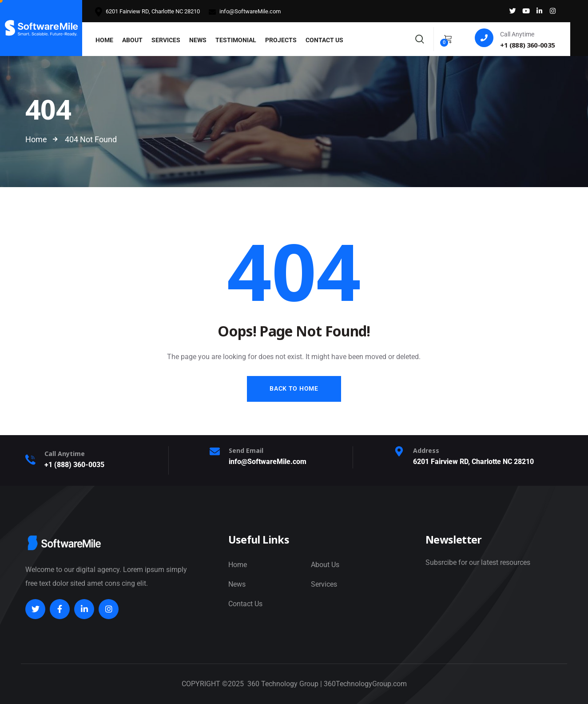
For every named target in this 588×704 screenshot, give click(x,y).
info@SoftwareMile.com (245, 12)
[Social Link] (513, 11)
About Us (325, 565)
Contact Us (245, 604)
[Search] (420, 38)
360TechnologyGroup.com (365, 684)
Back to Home (294, 388)
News (237, 584)
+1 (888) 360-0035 (74, 465)
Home (238, 565)
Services (324, 584)
